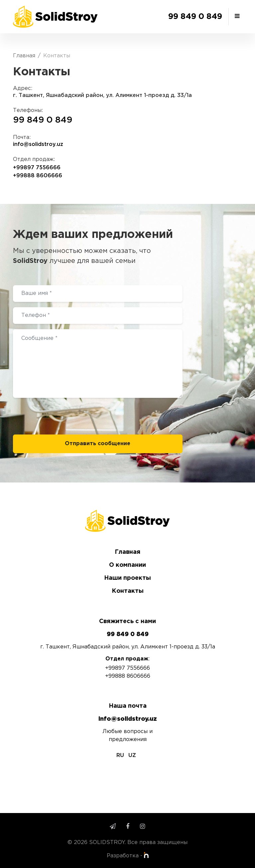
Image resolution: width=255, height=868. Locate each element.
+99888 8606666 (38, 176)
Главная (24, 56)
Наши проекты (128, 578)
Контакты (128, 591)
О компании (128, 565)
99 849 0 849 (195, 17)
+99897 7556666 (37, 168)
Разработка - (128, 856)
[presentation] (64, 416)
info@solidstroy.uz (38, 144)
